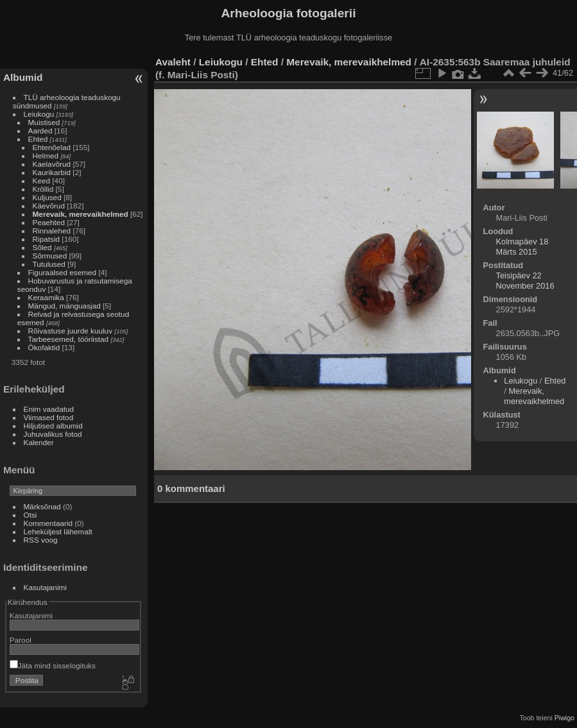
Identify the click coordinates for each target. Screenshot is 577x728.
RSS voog (41, 540)
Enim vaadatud (49, 409)
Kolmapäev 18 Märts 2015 (522, 247)
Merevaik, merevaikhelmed (81, 214)
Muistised (44, 122)
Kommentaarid (48, 523)
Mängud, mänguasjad (65, 306)
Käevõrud (49, 206)
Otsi (30, 515)
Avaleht (173, 62)
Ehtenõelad (52, 147)
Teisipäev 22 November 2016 (525, 281)
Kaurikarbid (52, 172)
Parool (21, 640)
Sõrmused (50, 256)
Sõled (42, 247)
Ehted (38, 139)
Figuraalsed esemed (63, 272)
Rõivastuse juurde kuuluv (70, 331)
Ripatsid (47, 239)
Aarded (40, 131)
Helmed (46, 156)
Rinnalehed (52, 231)
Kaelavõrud (52, 164)
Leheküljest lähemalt (58, 531)
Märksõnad (42, 506)
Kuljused (47, 197)
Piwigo (564, 718)
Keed (41, 181)
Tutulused (49, 264)
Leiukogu (39, 114)
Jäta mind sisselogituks (53, 665)
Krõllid (43, 189)
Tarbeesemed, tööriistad (69, 339)
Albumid (23, 77)
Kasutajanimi (45, 587)
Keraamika (46, 297)
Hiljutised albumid (53, 426)
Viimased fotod (49, 417)
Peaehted (49, 222)
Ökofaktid (44, 347)
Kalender (39, 442)
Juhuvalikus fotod (53, 434)
